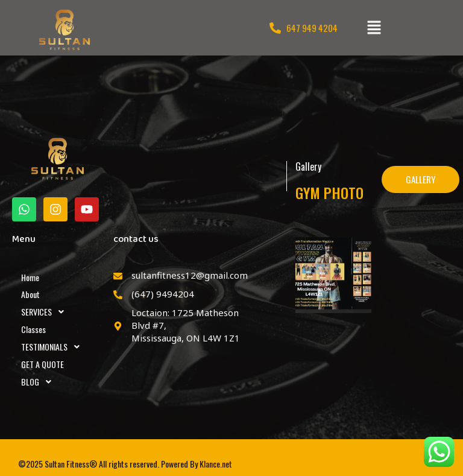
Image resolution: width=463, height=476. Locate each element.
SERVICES (46, 312)
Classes (33, 329)
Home (30, 277)
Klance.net (216, 464)
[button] (374, 28)
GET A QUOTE (43, 364)
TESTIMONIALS (54, 347)
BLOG (39, 382)
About (30, 294)
